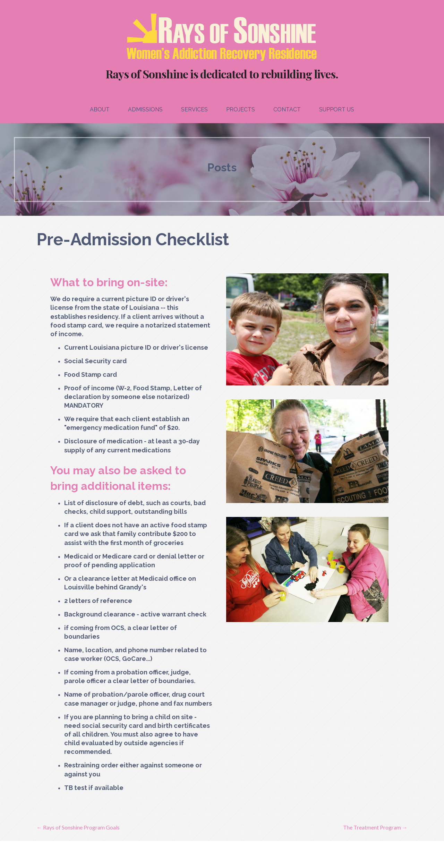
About (100, 109)
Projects (241, 109)
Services (194, 109)
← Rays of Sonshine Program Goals (78, 827)
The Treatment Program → (375, 827)
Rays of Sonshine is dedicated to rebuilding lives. (222, 74)
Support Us (337, 109)
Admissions (145, 109)
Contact (287, 109)
